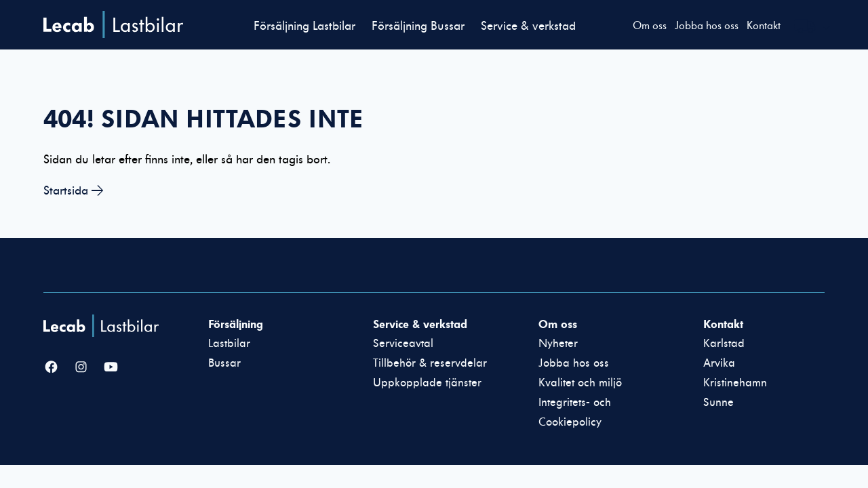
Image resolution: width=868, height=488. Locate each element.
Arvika (719, 363)
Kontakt (764, 26)
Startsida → (74, 191)
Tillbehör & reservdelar (430, 363)
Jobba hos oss (707, 26)
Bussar (224, 363)
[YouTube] (111, 368)
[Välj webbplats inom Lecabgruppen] (812, 28)
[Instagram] (81, 368)
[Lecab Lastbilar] (103, 326)
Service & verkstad (528, 26)
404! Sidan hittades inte (203, 119)
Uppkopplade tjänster (427, 383)
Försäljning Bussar (418, 26)
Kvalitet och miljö (580, 383)
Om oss (650, 26)
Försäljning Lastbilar (304, 26)
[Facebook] (51, 368)
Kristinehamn (735, 383)
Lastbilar (229, 344)
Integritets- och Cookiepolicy (575, 412)
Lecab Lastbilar (113, 24)
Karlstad (724, 344)
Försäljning (236, 324)
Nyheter (558, 344)
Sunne (718, 403)
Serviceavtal (403, 344)
